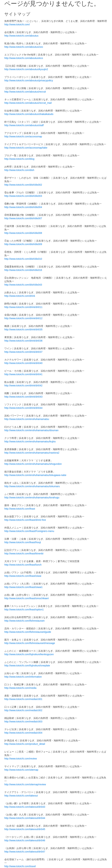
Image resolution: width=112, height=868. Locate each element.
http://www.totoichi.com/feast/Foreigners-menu (29, 531)
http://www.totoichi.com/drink (20, 296)
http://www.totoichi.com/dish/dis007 (23, 218)
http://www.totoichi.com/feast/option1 (24, 610)
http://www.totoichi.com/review (21, 759)
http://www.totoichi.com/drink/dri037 (23, 352)
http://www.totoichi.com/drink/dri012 (23, 318)
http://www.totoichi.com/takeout (21, 796)
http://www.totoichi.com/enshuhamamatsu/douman (31, 430)
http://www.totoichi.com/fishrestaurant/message (30, 643)
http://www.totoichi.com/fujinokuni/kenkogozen (29, 654)
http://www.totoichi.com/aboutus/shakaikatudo (29, 114)
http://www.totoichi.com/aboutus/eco (24, 58)
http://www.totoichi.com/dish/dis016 (23, 270)
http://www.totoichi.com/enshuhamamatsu (27, 419)
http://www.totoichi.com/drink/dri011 (23, 307)
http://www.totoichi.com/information (23, 677)
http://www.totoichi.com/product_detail (25, 744)
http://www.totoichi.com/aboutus (21, 36)
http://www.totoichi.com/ (17, 24)
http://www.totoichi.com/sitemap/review (25, 784)
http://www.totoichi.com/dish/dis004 (23, 207)
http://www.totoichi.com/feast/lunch (23, 565)
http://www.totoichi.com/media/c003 (23, 722)
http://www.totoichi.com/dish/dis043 (23, 285)
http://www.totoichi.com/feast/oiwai (23, 576)
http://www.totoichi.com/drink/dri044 (23, 408)
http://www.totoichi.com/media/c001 (23, 699)
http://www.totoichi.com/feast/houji (23, 542)
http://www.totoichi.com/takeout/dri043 (25, 807)
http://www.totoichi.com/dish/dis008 (23, 233)
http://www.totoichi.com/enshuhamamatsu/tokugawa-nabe (35, 475)
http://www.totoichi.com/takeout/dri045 (25, 829)
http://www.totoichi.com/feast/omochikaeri (27, 598)
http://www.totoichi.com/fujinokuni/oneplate (27, 666)
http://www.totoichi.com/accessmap (23, 136)
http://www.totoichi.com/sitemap (21, 770)
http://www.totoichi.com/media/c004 (23, 733)
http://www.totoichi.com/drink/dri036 (23, 341)
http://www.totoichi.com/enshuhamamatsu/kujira (30, 441)
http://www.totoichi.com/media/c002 (23, 710)
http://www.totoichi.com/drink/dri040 (23, 363)
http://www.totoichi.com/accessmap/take (26, 148)
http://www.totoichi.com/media (20, 688)
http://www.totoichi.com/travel (20, 866)
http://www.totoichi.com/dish (19, 170)
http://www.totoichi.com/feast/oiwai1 (23, 587)
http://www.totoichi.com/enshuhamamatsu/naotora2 (32, 453)
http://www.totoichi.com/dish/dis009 (23, 244)
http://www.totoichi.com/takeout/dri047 (25, 852)
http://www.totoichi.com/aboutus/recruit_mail (28, 103)
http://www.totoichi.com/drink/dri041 (23, 374)
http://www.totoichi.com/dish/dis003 (23, 196)
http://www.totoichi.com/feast (20, 509)
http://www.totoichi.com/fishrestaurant (24, 621)
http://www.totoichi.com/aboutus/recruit (25, 92)
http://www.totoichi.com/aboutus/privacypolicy (29, 80)
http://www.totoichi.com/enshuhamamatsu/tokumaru (32, 486)
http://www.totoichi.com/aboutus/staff (24, 125)
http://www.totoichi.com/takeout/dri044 (25, 818)
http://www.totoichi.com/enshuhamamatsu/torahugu (32, 498)
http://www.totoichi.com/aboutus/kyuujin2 (26, 69)
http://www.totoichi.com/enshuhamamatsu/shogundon (33, 464)
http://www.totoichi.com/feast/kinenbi (24, 554)
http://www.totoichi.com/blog (19, 159)
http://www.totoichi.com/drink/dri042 (23, 385)
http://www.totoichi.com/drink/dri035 (23, 329)
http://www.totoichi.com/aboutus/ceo (24, 47)
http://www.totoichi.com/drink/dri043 (23, 397)
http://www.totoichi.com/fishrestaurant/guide (28, 632)
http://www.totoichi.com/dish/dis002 (23, 185)
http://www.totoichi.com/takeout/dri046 (25, 840)
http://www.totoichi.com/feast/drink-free (25, 520)
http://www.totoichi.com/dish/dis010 (23, 259)
